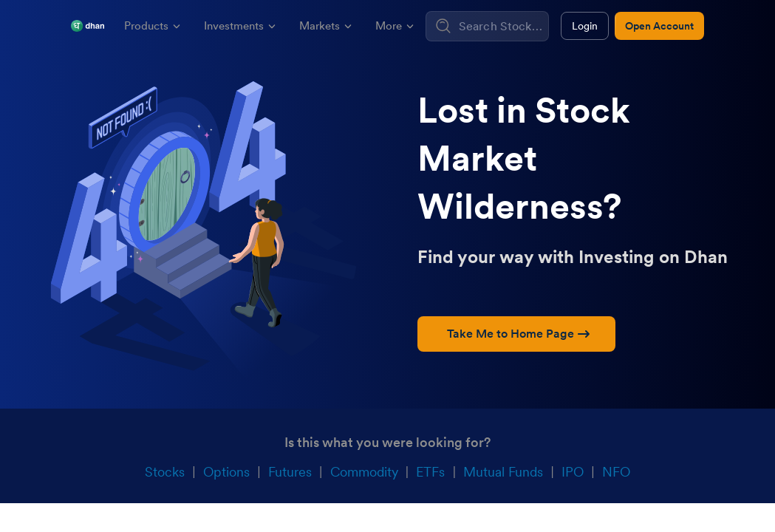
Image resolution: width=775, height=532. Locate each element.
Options (226, 472)
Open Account (659, 26)
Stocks (165, 472)
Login (585, 26)
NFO (616, 472)
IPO (573, 472)
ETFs (430, 472)
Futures (290, 472)
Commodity (364, 472)
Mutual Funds (503, 472)
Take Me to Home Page (518, 334)
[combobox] (502, 26)
